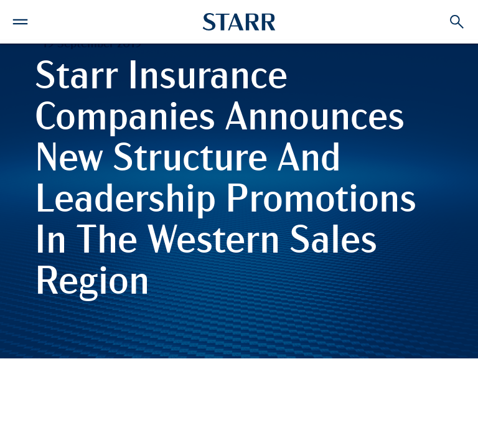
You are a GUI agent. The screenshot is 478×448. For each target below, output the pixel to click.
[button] (20, 20)
